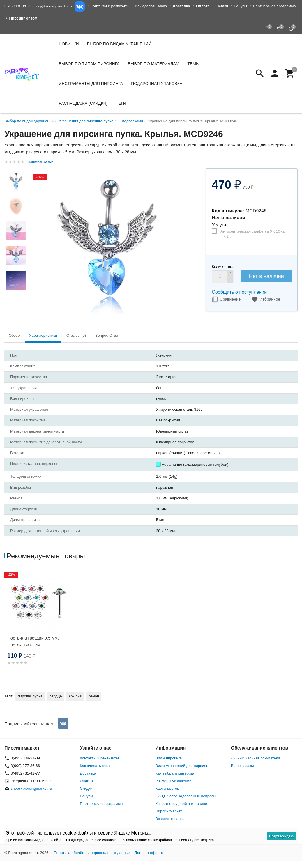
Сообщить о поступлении (239, 292)
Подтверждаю (281, 836)
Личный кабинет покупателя (256, 758)
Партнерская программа (274, 6)
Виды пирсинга (169, 758)
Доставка (88, 773)
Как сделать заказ (151, 6)
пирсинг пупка (30, 696)
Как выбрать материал (175, 773)
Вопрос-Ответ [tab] (107, 335)
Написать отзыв (40, 162)
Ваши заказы (242, 766)
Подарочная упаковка (157, 84)
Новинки (69, 44)
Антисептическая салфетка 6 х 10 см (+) (253, 234)
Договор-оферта (149, 853)
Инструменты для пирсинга (91, 84)
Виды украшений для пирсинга (183, 766)
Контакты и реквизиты (110, 6)
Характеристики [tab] (43, 335)
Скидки (222, 6)
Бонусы (240, 6)
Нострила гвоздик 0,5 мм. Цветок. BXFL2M (33, 641)
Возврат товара (169, 819)
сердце (56, 696)
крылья (75, 696)
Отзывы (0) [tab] (76, 335)
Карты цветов (167, 788)
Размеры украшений (174, 781)
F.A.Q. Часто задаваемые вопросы (186, 796)
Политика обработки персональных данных (92, 853)
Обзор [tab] (14, 335)
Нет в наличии (266, 276)
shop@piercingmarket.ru (52, 6)
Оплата (86, 781)
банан (94, 696)
